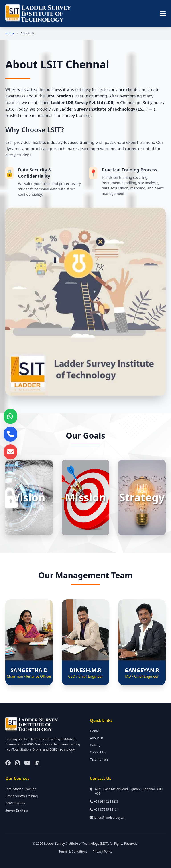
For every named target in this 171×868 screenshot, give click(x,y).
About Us (97, 738)
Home (10, 33)
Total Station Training (21, 789)
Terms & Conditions (73, 851)
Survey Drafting (17, 810)
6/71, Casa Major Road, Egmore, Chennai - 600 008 (129, 791)
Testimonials (99, 759)
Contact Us (98, 752)
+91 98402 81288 (106, 801)
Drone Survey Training (22, 796)
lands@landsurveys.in (110, 817)
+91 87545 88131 (106, 809)
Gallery (95, 745)
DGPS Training (16, 803)
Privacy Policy (102, 851)
